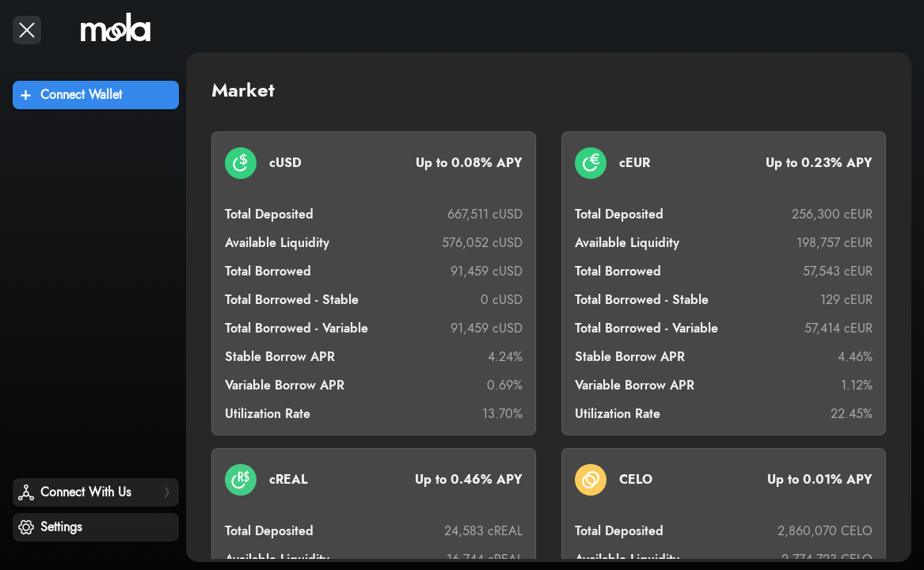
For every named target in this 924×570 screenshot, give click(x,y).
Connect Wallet (81, 95)
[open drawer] (27, 30)
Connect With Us (86, 492)
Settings (61, 527)
